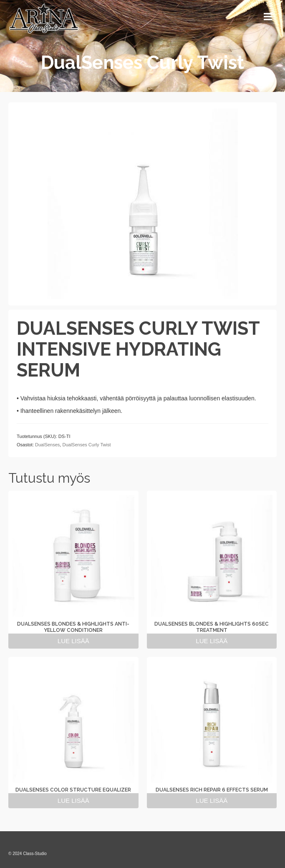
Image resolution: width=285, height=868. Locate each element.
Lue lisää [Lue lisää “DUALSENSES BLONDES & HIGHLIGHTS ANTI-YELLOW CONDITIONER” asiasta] (73, 641)
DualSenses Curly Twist (86, 445)
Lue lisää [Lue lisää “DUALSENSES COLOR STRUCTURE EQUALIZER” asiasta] (73, 801)
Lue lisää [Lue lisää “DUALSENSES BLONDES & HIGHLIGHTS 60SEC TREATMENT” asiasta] (212, 641)
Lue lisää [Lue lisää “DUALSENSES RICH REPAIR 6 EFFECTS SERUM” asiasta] (212, 801)
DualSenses (47, 445)
